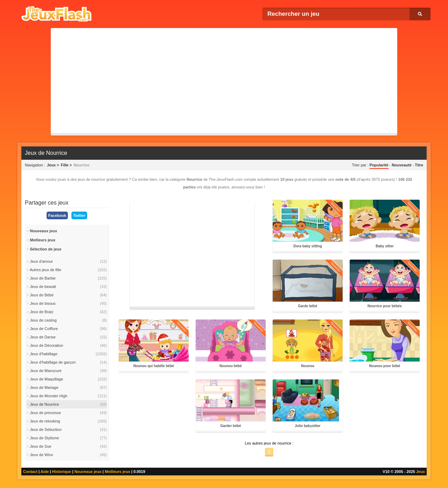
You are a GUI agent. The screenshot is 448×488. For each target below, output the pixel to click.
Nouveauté (401, 165)
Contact (30, 472)
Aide (45, 472)
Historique (62, 472)
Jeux (421, 472)
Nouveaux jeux (88, 472)
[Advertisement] (224, 81)
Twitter (79, 215)
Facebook (57, 215)
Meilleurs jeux (117, 472)
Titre (419, 165)
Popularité (379, 165)
